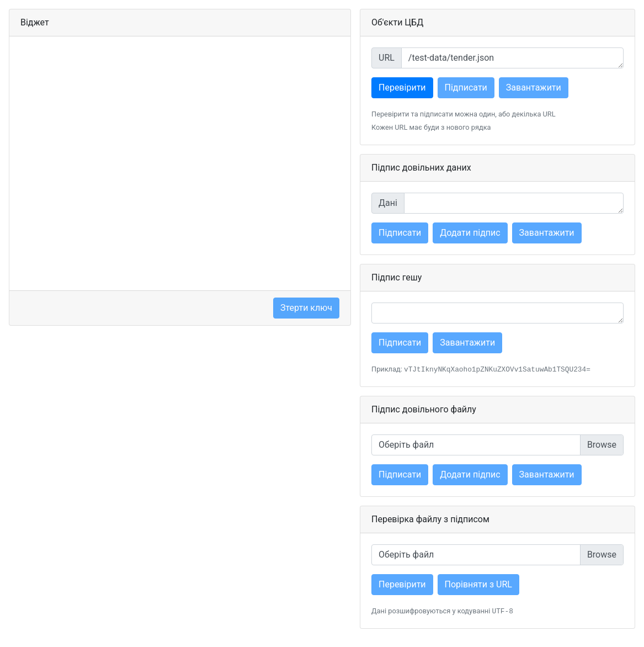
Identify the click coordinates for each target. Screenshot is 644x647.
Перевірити (402, 87)
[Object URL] (512, 58)
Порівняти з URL (478, 584)
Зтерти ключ (306, 308)
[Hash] (497, 313)
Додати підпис (470, 233)
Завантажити (534, 87)
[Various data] (514, 203)
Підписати (466, 87)
